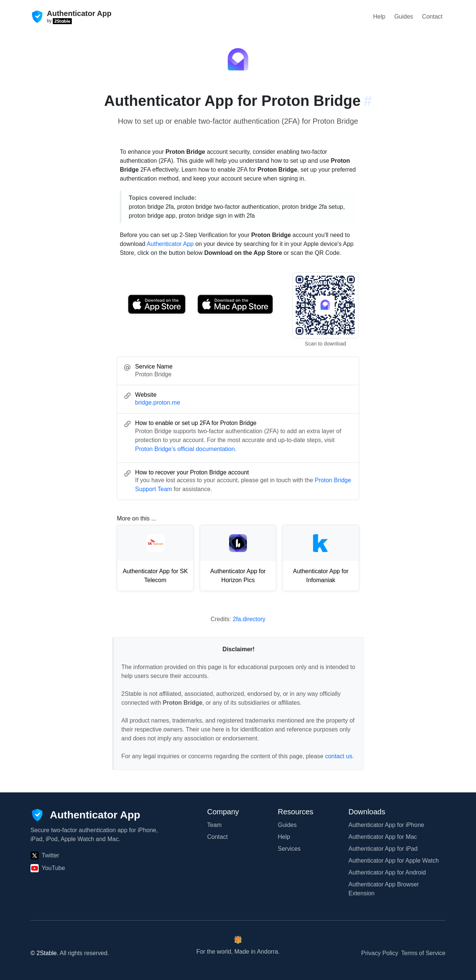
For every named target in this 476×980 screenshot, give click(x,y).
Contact (432, 17)
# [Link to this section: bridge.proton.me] (368, 101)
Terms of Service (423, 953)
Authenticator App (170, 244)
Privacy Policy (380, 953)
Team (214, 825)
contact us (339, 756)
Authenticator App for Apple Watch (394, 861)
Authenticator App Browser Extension (384, 889)
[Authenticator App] (85, 815)
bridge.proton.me (157, 403)
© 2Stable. (44, 953)
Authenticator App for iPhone (386, 825)
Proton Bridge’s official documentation (185, 449)
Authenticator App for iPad (383, 849)
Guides (404, 17)
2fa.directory (249, 619)
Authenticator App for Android (387, 872)
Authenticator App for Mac (383, 837)
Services (289, 849)
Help (379, 17)
